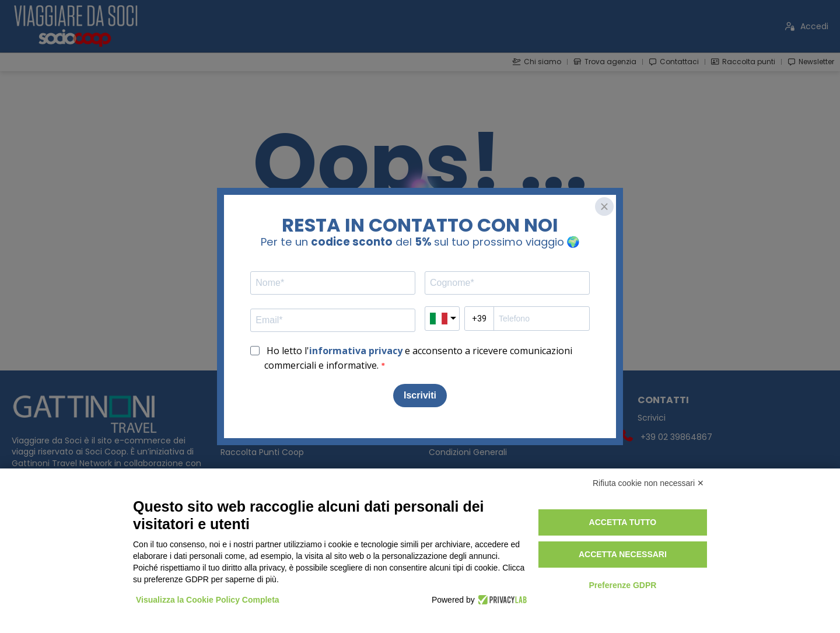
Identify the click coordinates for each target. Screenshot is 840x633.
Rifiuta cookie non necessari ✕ (648, 483)
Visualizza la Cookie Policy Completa (208, 600)
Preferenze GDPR (622, 585)
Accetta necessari (623, 554)
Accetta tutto (623, 522)
